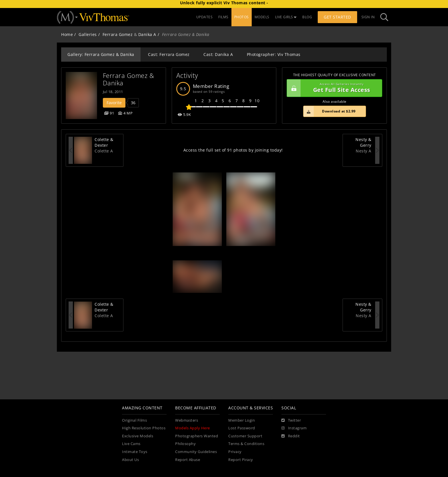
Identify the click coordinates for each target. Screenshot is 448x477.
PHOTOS (242, 17)
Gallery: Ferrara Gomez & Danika (101, 54)
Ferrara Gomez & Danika (129, 79)
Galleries (88, 34)
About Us (130, 460)
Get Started (337, 17)
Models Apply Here (193, 428)
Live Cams (131, 444)
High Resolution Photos (144, 428)
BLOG (307, 17)
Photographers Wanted (197, 436)
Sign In (368, 17)
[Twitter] (291, 420)
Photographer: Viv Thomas (274, 54)
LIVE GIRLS (286, 17)
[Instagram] (294, 428)
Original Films (134, 420)
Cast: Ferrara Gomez (169, 54)
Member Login (242, 420)
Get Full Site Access (333, 88)
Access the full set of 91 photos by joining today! (233, 150)
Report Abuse (188, 460)
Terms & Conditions (246, 444)
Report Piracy (241, 460)
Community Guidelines (196, 452)
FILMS (223, 17)
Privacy (235, 452)
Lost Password (242, 428)
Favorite (114, 103)
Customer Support (245, 436)
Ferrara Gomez (118, 34)
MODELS (262, 17)
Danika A (147, 34)
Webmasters (187, 420)
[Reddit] (291, 436)
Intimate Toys (135, 452)
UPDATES (205, 17)
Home (67, 34)
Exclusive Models (138, 436)
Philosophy (185, 444)
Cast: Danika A (218, 54)
